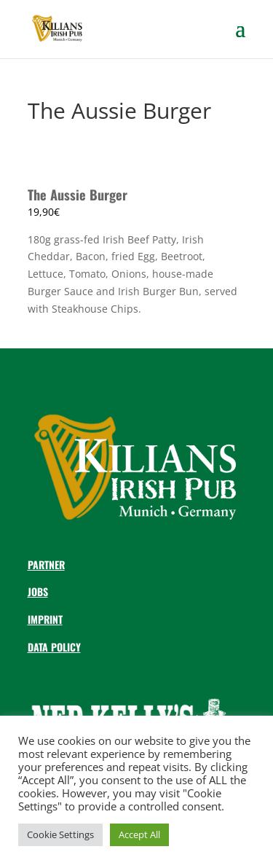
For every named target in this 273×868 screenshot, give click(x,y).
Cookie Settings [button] (60, 834)
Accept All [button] (139, 834)
